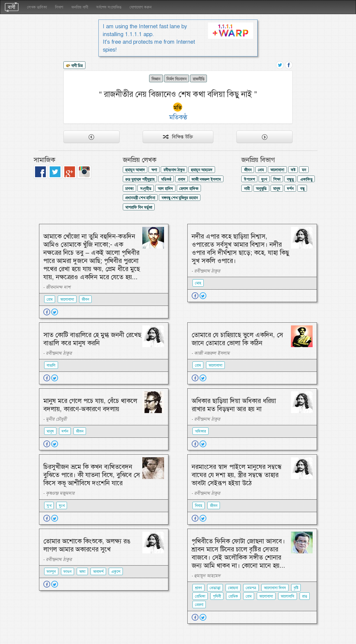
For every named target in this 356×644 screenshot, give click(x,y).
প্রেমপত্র (251, 588)
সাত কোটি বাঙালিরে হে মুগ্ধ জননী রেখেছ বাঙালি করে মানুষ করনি (92, 339)
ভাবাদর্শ (98, 572)
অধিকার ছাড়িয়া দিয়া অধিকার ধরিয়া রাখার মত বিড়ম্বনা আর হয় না (234, 405)
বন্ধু (302, 189)
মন (304, 170)
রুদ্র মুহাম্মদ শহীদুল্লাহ (140, 179)
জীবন (248, 170)
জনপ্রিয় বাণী (80, 7)
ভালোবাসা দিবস (275, 588)
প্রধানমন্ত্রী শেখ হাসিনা (140, 198)
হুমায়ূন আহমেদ (202, 170)
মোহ (198, 283)
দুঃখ (264, 179)
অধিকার (201, 431)
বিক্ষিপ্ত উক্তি (178, 137)
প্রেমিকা (200, 596)
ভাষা (82, 572)
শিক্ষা (277, 179)
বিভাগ (59, 7)
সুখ (49, 506)
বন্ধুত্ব (290, 179)
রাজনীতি (199, 79)
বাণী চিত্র (74, 66)
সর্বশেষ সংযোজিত (109, 7)
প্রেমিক (233, 596)
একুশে (116, 572)
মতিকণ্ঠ (166, 179)
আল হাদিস (165, 189)
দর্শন (290, 189)
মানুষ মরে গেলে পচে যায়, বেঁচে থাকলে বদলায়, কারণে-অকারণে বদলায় (90, 405)
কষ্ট (293, 170)
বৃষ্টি (296, 588)
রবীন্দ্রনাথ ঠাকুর (174, 170)
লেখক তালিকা (37, 7)
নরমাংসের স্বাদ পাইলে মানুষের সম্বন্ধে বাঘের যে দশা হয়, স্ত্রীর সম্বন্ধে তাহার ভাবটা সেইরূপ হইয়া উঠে (237, 475)
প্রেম (261, 170)
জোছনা (233, 588)
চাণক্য (129, 189)
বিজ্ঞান (156, 79)
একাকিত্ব (306, 179)
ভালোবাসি (288, 596)
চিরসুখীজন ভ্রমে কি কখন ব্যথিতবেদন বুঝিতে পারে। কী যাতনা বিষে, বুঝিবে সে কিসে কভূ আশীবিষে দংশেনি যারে (92, 475)
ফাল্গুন (51, 572)
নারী (247, 189)
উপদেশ (249, 179)
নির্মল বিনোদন (177, 79)
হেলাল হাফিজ (189, 189)
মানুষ (277, 189)
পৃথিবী (217, 596)
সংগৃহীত (146, 189)
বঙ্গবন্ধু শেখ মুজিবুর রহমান (180, 198)
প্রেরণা (199, 605)
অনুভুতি (261, 189)
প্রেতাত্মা (215, 588)
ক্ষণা (154, 170)
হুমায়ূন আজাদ (135, 170)
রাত (305, 596)
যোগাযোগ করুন (141, 7)
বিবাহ (199, 506)
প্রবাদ (182, 179)
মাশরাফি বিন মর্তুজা (139, 207)
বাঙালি (51, 365)
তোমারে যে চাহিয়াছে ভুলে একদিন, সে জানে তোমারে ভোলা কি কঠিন (237, 339)
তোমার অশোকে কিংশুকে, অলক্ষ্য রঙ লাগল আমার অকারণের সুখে (87, 545)
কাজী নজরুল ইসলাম (206, 179)
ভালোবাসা (277, 170)
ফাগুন (68, 572)
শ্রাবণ (198, 588)
